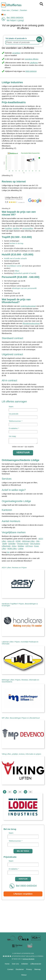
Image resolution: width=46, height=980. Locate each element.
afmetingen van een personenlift (24, 288)
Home (7, 964)
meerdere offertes (31, 59)
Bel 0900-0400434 (23, 886)
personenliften (28, 228)
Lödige (21, 549)
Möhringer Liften (28, 541)
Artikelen (25, 964)
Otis (38, 541)
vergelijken (16, 53)
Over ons (15, 964)
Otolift (4, 544)
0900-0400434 (17, 18)
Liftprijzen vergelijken (23, 894)
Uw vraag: (13, 436)
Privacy (29, 969)
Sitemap (37, 969)
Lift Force (29, 546)
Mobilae (21, 546)
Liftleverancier (36, 964)
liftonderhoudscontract (31, 323)
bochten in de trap (16, 243)
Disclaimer (20, 969)
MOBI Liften (12, 549)
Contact (10, 969)
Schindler (12, 544)
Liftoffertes (34, 63)
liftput (17, 271)
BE (4, 15)
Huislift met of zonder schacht (15, 258)
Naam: (11, 407)
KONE (18, 541)
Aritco (14, 546)
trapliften (16, 228)
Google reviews (28, 959)
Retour (24, 975)
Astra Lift (11, 541)
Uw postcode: (14, 414)
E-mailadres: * (14, 428)
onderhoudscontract (28, 306)
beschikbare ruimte (14, 266)
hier (8, 552)
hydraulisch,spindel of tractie (24, 273)
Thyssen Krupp (23, 544)
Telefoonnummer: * (16, 421)
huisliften (8, 228)
